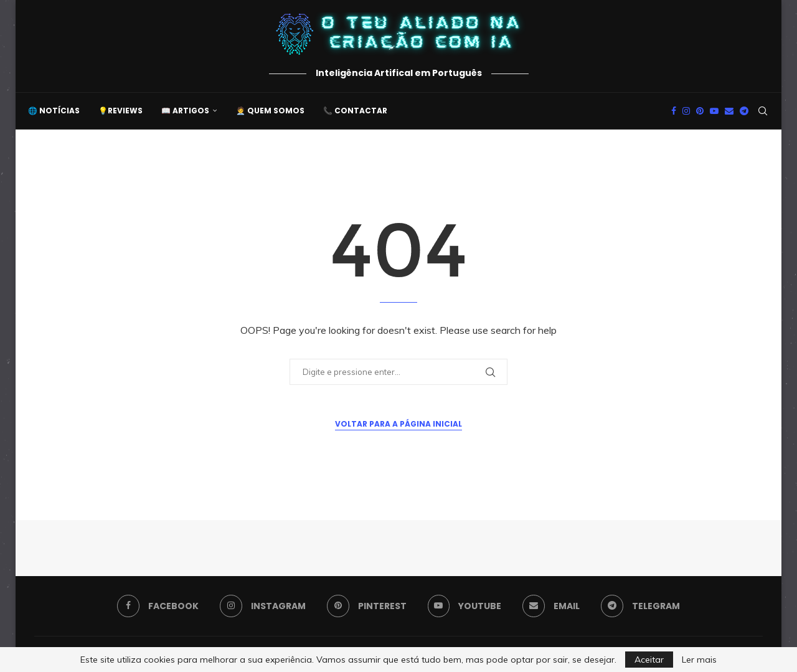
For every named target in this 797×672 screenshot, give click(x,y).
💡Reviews (120, 111)
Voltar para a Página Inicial (398, 424)
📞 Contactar (355, 111)
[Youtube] (714, 111)
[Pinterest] (700, 111)
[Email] (729, 111)
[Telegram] (744, 111)
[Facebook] (674, 111)
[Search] (763, 111)
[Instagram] (686, 111)
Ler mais (699, 660)
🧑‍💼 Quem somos (270, 111)
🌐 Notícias (54, 111)
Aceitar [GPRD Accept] (649, 660)
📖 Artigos (185, 111)
